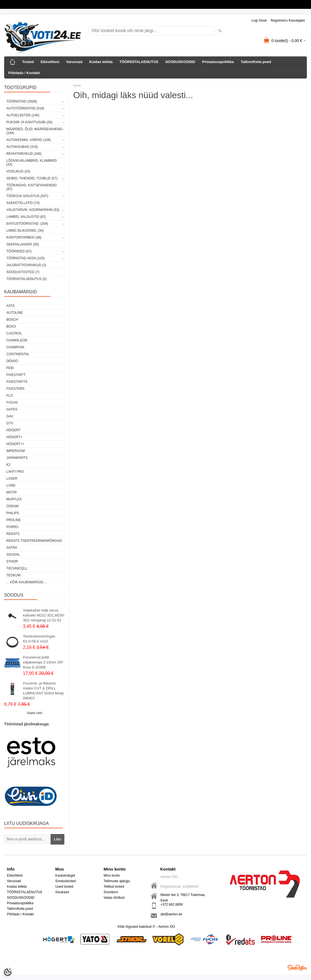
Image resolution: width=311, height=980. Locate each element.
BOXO (11, 326)
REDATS (13, 534)
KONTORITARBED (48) (24, 237)
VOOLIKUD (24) (18, 171)
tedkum (13, 575)
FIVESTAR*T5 (17, 382)
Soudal (13, 555)
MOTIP (12, 492)
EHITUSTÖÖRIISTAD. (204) (27, 224)
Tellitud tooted (114, 887)
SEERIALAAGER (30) (23, 244)
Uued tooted (64, 887)
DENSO (12, 361)
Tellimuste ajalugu (117, 881)
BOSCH (12, 320)
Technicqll (17, 568)
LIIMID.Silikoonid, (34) (25, 231)
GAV (10, 416)
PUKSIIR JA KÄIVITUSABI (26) (29, 122)
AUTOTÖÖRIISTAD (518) (25, 108)
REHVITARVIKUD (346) (24, 154)
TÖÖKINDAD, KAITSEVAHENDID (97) (31, 187)
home (77, 85)
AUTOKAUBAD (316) (22, 147)
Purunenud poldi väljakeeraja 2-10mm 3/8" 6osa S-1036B (43, 662)
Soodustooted (65, 881)
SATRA (12, 548)
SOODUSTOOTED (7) (23, 272)
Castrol (14, 333)
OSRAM (12, 506)
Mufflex (14, 499)
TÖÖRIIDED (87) (19, 251)
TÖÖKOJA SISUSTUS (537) (27, 196)
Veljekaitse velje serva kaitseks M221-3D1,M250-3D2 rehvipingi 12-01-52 (44, 615)
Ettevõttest (50, 62)
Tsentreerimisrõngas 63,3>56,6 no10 (39, 639)
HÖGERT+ (14, 437)
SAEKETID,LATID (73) (23, 203)
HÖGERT (13, 430)
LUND (11, 485)
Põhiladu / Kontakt (24, 73)
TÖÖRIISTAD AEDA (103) (25, 258)
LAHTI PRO (15, 472)
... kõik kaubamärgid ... (27, 582)
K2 (8, 465)
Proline (14, 520)
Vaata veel (35, 713)
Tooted (28, 62)
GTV (10, 423)
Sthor (12, 561)
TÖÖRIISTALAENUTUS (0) (27, 279)
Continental (18, 354)
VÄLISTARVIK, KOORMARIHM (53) (33, 210)
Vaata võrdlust (114, 898)
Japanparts (17, 458)
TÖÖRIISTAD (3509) (22, 101)
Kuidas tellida (101, 62)
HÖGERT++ (15, 444)
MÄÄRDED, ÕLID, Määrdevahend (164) (34, 131)
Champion (15, 347)
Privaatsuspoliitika (218, 62)
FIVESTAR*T (16, 375)
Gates (12, 409)
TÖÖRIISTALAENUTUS (139, 62)
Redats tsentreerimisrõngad (34, 541)
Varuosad (74, 62)
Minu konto (112, 876)
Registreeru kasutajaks (288, 20)
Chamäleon (17, 340)
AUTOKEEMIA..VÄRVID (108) (29, 140)
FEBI (10, 368)
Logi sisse (259, 20)
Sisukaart (62, 892)
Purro (12, 527)
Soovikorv (111, 892)
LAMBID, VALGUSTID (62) (26, 217)
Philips (13, 513)
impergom (16, 451)
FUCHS (12, 403)
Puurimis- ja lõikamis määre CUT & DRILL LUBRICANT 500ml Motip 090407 (43, 691)
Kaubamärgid (65, 876)
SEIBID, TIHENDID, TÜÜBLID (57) (32, 178)
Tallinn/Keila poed (256, 62)
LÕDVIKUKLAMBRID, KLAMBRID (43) (31, 163)
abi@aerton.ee (171, 914)
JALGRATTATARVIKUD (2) (26, 265)
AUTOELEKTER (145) (23, 115)
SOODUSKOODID (180, 62)
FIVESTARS (15, 389)
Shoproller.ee (297, 968)
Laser (12, 479)
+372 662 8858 (172, 905)
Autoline (15, 313)
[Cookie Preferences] (8, 972)
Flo (10, 396)
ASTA (10, 306)
